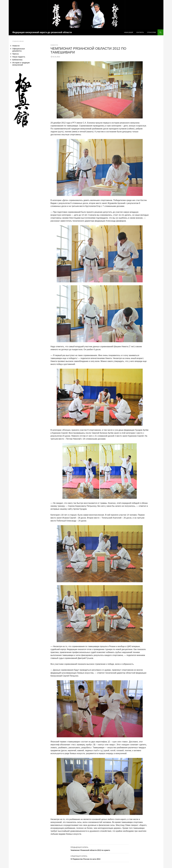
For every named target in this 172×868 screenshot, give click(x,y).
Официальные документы (19, 50)
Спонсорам (151, 32)
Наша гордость (19, 57)
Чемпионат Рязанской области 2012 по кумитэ (100, 849)
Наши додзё (129, 32)
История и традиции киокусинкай (21, 64)
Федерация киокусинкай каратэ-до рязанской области (42, 32)
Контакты (140, 32)
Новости (54, 45)
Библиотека (17, 60)
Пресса (16, 54)
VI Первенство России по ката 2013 (100, 857)
